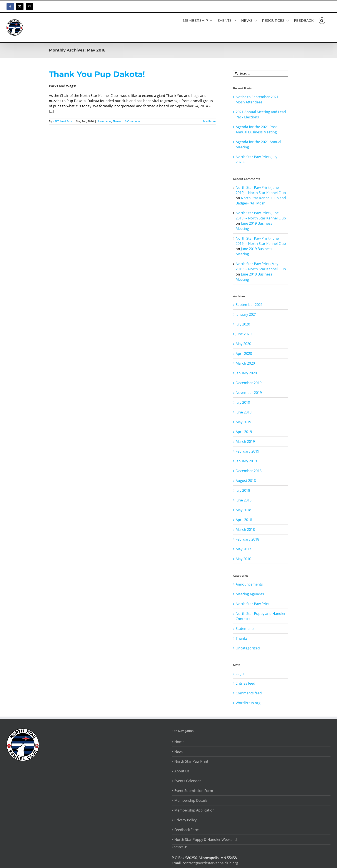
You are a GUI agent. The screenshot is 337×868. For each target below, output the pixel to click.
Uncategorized (248, 648)
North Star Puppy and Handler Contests (261, 616)
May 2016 (243, 559)
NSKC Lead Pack (62, 121)
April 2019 (244, 432)
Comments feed (249, 693)
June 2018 (244, 500)
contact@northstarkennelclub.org (210, 863)
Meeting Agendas (250, 594)
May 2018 (243, 510)
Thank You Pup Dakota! (97, 74)
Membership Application (194, 810)
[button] (322, 20)
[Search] (236, 73)
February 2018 (247, 539)
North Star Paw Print (253, 604)
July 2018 (243, 490)
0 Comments (133, 121)
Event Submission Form (194, 791)
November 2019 (249, 393)
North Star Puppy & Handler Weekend (206, 840)
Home (179, 742)
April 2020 (244, 354)
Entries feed (245, 683)
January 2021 (246, 314)
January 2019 (246, 461)
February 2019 (247, 451)
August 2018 (246, 481)
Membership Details (191, 800)
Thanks (117, 121)
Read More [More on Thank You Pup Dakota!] (209, 121)
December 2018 (249, 471)
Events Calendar (188, 781)
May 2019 (243, 422)
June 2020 (244, 334)
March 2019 (245, 441)
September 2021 (249, 305)
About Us (182, 771)
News (179, 752)
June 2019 (244, 412)
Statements (104, 121)
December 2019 (249, 383)
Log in (241, 674)
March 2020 (245, 363)
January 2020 (246, 373)
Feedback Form (187, 830)
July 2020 (243, 324)
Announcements (249, 584)
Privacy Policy (185, 820)
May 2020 (243, 344)
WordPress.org (248, 703)
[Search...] (261, 73)
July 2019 (243, 402)
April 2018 (244, 520)
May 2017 (243, 549)
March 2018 (245, 529)
